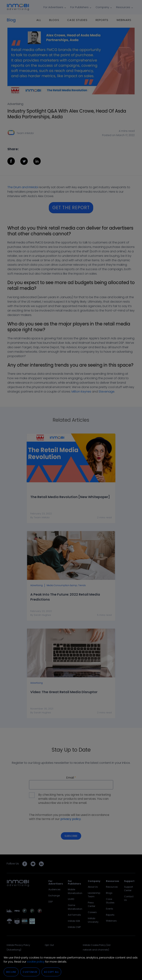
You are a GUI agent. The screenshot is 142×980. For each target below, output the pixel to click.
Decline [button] (11, 972)
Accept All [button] (51, 972)
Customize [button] (30, 972)
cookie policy (36, 962)
